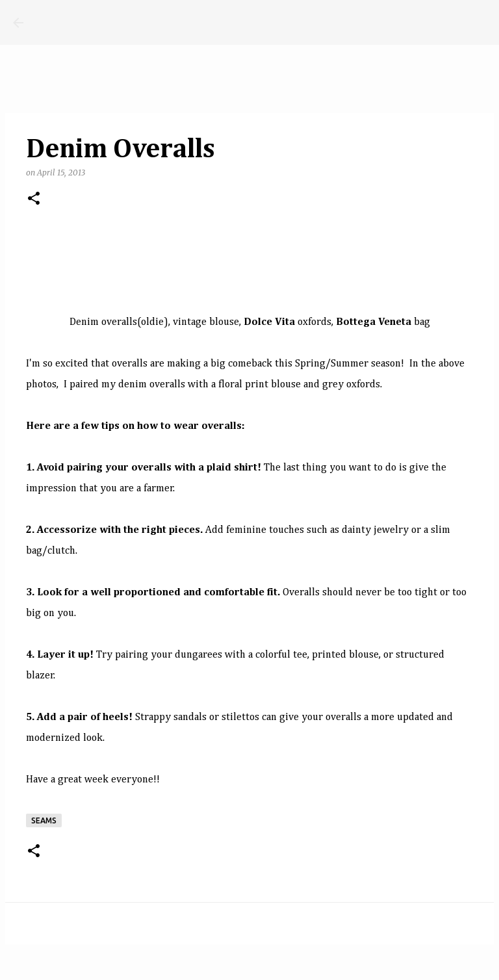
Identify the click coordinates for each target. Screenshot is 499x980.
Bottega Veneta (374, 322)
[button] (34, 199)
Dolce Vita (269, 322)
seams (44, 820)
